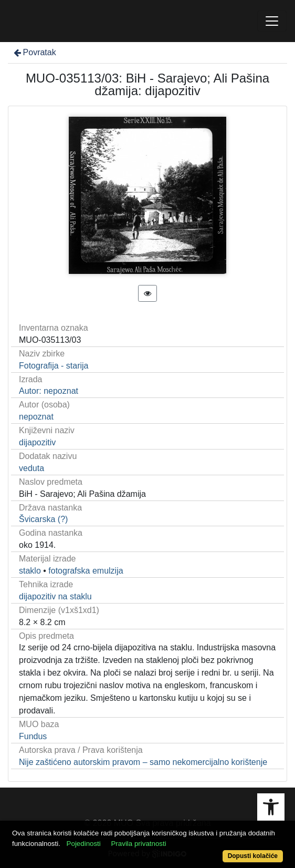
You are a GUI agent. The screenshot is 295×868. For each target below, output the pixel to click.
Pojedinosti (84, 844)
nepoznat (36, 417)
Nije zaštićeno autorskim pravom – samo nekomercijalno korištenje (143, 762)
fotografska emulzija (86, 571)
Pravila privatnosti (138, 844)
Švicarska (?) (43, 519)
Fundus (33, 736)
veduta (31, 468)
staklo (30, 571)
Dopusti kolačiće (253, 856)
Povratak (34, 52)
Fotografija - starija (54, 366)
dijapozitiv (37, 442)
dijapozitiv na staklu (55, 596)
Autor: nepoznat (49, 391)
